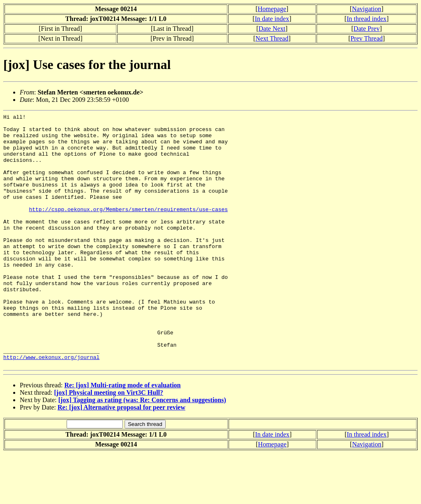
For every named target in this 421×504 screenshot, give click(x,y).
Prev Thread (366, 38)
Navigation (367, 9)
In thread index (367, 19)
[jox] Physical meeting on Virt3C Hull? (109, 443)
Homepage (272, 9)
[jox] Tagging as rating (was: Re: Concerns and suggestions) (142, 450)
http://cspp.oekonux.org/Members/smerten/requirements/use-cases (128, 229)
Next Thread (272, 38)
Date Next (272, 29)
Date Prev (367, 29)
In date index (272, 19)
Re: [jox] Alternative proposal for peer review (121, 458)
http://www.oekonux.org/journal (51, 406)
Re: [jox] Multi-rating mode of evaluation (122, 436)
